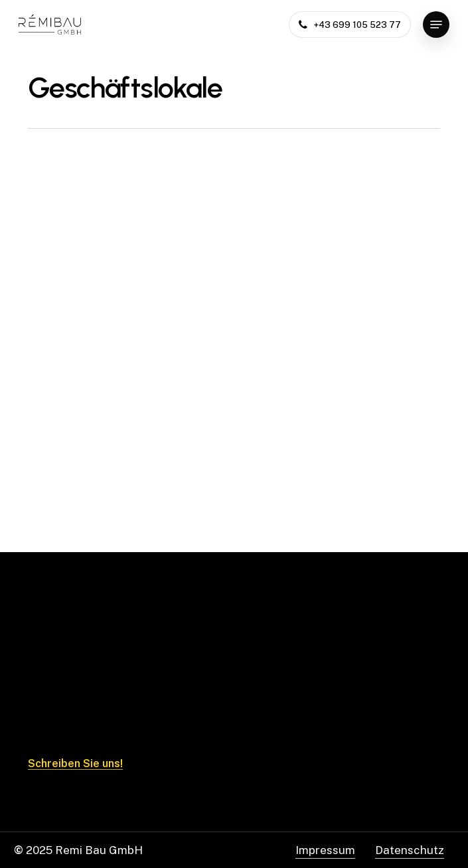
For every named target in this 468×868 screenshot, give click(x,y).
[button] (436, 25)
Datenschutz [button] (410, 850)
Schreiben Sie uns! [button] (75, 764)
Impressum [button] (325, 850)
